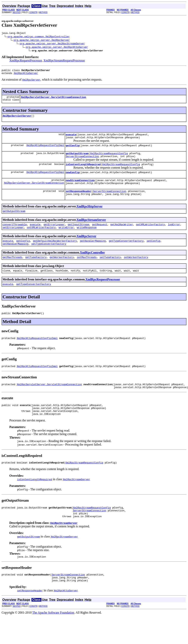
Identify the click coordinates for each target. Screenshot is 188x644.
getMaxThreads (12, 270)
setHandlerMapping (15, 256)
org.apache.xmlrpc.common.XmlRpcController (39, 37)
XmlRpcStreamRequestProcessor (64, 61)
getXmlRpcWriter (122, 235)
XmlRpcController (92, 265)
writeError (66, 238)
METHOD (43, 12)
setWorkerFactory (136, 270)
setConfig (153, 252)
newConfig (73, 179)
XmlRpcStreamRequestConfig (109, 159)
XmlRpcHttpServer (26, 75)
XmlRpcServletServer (17, 119)
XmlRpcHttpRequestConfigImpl (45, 150)
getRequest (100, 235)
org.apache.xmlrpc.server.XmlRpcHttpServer (57, 48)
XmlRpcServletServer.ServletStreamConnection (53, 99)
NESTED (17, 12)
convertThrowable (15, 235)
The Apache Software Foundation (53, 637)
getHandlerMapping (93, 252)
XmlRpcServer (86, 247)
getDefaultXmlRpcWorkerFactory (55, 252)
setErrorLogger (13, 238)
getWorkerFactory (62, 270)
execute (71, 138)
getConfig (73, 150)
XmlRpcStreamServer (91, 230)
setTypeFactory (110, 270)
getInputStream (78, 235)
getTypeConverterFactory (126, 252)
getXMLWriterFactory (150, 235)
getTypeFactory (36, 270)
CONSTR (33, 12)
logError (174, 235)
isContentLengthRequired (83, 171)
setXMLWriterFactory (41, 238)
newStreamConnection (80, 188)
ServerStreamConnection (82, 162)
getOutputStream (77, 159)
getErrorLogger (54, 235)
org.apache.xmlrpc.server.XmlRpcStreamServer (52, 44)
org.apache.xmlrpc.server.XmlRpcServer (42, 41)
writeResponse (87, 238)
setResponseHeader (79, 200)
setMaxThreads (87, 270)
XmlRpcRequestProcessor (26, 61)
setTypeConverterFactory (49, 256)
